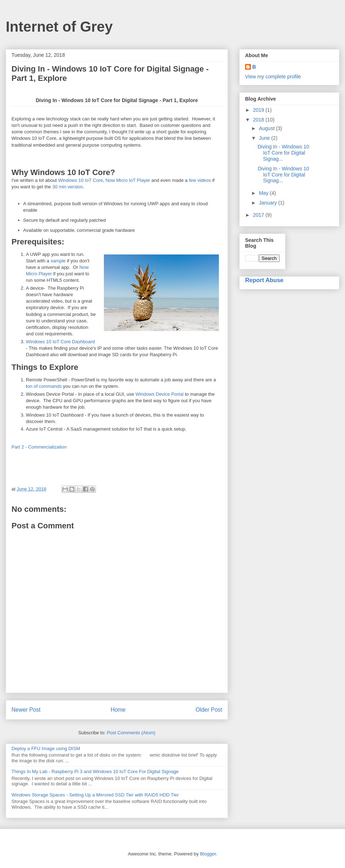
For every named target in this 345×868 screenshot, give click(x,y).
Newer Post (26, 710)
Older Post (209, 710)
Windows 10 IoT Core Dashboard (60, 342)
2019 (259, 110)
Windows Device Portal (160, 394)
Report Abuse (264, 280)
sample (58, 261)
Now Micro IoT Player (128, 180)
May (264, 193)
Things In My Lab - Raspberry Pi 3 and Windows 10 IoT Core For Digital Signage (95, 771)
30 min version (67, 187)
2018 (259, 120)
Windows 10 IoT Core (81, 180)
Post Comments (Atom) (131, 733)
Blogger (208, 854)
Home (118, 710)
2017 (259, 215)
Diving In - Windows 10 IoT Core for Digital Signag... (283, 153)
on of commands (45, 386)
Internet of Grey (59, 27)
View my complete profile (273, 77)
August (267, 128)
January (268, 203)
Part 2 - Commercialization (39, 447)
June (265, 138)
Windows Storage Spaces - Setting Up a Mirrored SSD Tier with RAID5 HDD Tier (95, 795)
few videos (200, 180)
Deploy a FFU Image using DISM (46, 748)
